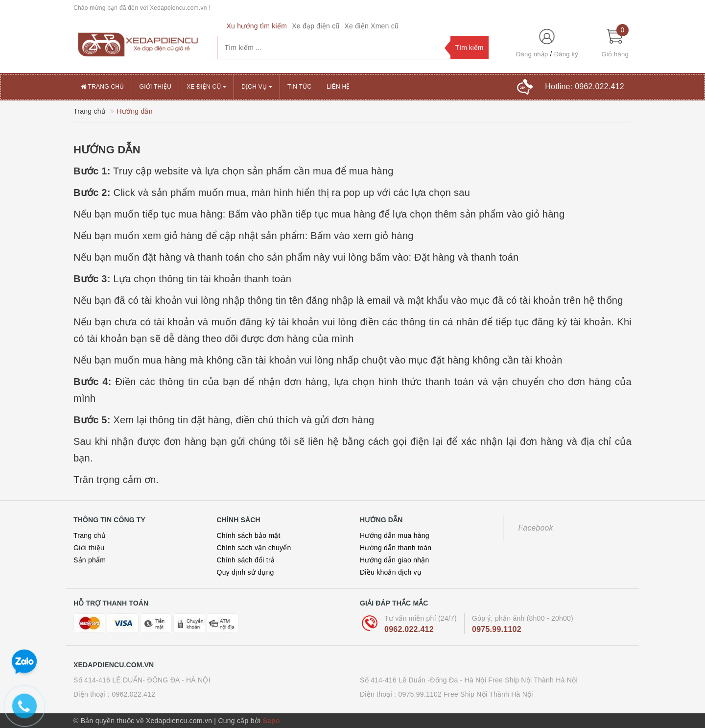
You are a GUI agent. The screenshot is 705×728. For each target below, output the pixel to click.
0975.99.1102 (497, 629)
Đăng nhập (532, 54)
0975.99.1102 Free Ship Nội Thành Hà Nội (465, 694)
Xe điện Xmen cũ (371, 26)
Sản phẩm (90, 560)
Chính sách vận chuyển (254, 548)
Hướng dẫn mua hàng (395, 535)
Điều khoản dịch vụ (391, 572)
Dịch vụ (257, 87)
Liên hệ (338, 87)
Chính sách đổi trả (246, 560)
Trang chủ (103, 87)
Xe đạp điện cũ (316, 26)
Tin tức (299, 87)
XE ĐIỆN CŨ (206, 87)
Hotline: (585, 86)
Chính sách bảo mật (249, 535)
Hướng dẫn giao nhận (395, 560)
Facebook (536, 528)
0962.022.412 (409, 629)
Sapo (271, 721)
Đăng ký (566, 54)
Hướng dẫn (107, 150)
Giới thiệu (156, 87)
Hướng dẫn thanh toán (396, 548)
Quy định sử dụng (246, 572)
